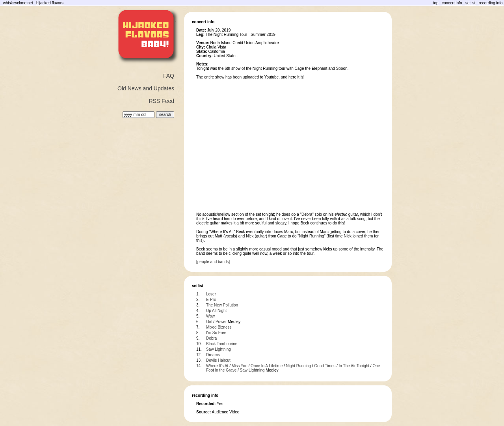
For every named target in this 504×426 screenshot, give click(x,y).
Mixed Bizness (219, 327)
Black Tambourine (222, 344)
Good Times (325, 366)
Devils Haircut (218, 360)
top (436, 3)
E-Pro (211, 300)
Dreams (213, 355)
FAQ (169, 76)
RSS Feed (161, 101)
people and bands (213, 262)
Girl (209, 322)
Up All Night (216, 311)
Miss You (240, 366)
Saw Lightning (219, 349)
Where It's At (217, 366)
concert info (452, 3)
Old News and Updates (146, 88)
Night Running (298, 366)
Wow (210, 316)
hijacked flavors (50, 3)
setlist (471, 3)
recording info (491, 3)
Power (221, 322)
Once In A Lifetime (267, 366)
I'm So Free (216, 333)
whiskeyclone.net (18, 3)
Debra (211, 338)
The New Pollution (222, 305)
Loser (211, 294)
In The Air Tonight (354, 366)
